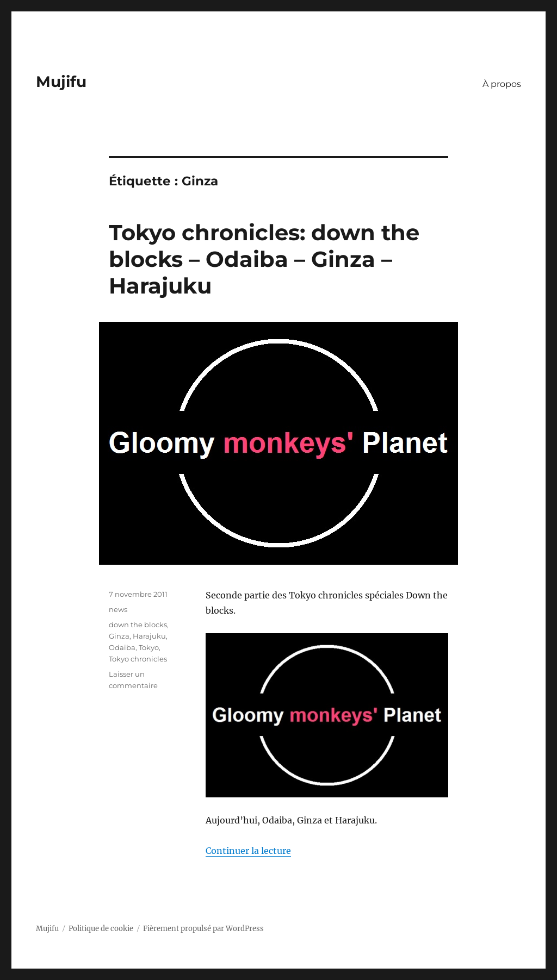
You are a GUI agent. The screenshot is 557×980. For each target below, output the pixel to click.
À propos (502, 84)
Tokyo (149, 647)
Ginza (119, 636)
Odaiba (122, 647)
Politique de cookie (101, 929)
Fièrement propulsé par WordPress (203, 929)
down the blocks (138, 625)
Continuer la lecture (248, 851)
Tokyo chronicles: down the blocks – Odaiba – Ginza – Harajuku (264, 259)
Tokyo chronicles (138, 659)
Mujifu (61, 82)
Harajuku (149, 636)
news (118, 609)
